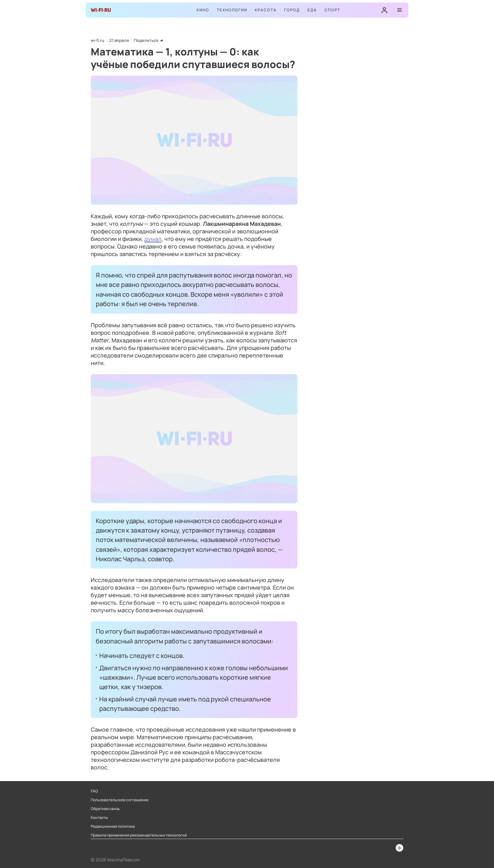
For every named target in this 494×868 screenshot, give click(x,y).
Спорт (332, 10)
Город (292, 10)
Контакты (99, 818)
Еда (312, 10)
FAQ (94, 791)
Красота (266, 10)
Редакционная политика (113, 826)
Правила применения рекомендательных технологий (139, 835)
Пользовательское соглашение (120, 800)
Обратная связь (105, 809)
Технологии (232, 10)
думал (153, 239)
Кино (203, 10)
